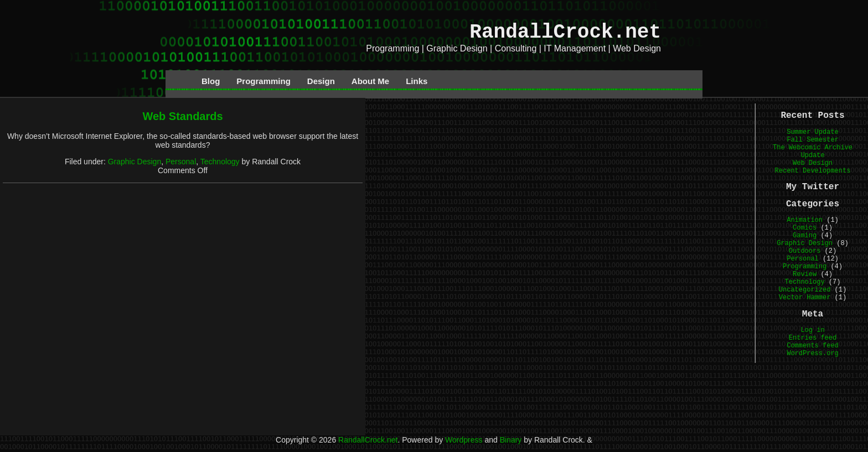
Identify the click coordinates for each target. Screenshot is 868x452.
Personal (181, 162)
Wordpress (464, 440)
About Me (370, 81)
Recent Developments (813, 171)
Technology (220, 162)
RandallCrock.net (565, 32)
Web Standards (182, 116)
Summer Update (813, 132)
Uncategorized (805, 290)
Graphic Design (135, 162)
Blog (211, 81)
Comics (805, 228)
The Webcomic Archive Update (813, 152)
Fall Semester (813, 140)
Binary (511, 440)
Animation (805, 220)
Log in (812, 330)
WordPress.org (813, 354)
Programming (263, 81)
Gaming (805, 236)
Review (805, 274)
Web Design (813, 163)
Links (417, 81)
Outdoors (805, 251)
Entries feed (813, 338)
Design (321, 81)
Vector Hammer (805, 298)
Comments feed (813, 346)
